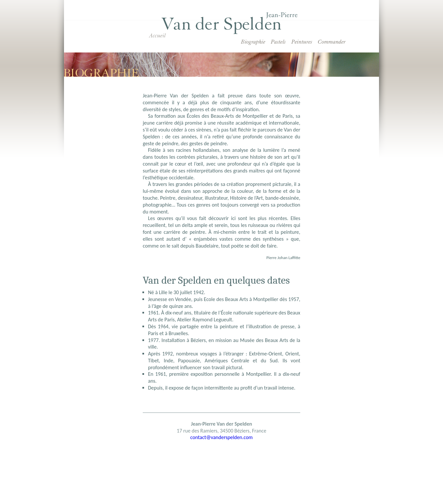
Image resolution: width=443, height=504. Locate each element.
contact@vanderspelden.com (221, 437)
